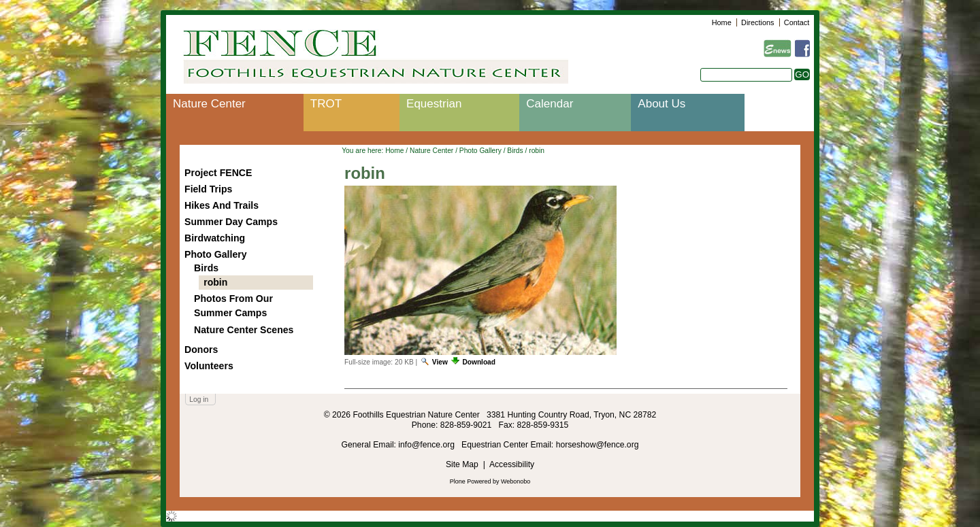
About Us (661, 104)
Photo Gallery (480, 151)
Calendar (550, 104)
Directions (757, 22)
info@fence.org (427, 445)
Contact (797, 22)
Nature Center (209, 104)
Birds (515, 151)
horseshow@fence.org (598, 445)
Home (722, 22)
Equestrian (434, 104)
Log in (199, 400)
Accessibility (512, 464)
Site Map (462, 464)
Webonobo (516, 481)
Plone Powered (471, 481)
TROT (326, 104)
